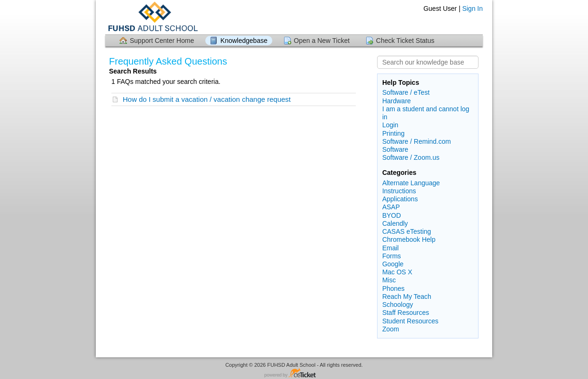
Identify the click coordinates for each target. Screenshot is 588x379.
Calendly (395, 223)
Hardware (397, 101)
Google (393, 264)
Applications (400, 199)
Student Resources (410, 321)
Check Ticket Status (405, 41)
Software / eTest (406, 92)
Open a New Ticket (322, 41)
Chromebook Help (409, 239)
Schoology (398, 305)
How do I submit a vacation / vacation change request (207, 99)
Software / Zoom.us (411, 157)
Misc (389, 280)
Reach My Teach (407, 297)
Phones (393, 288)
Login (390, 125)
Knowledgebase (244, 41)
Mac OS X (397, 272)
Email (391, 248)
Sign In (472, 8)
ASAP (391, 207)
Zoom (391, 329)
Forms (392, 256)
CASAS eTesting (407, 231)
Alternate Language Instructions (411, 187)
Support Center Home (162, 41)
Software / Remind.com (417, 141)
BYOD (392, 215)
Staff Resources (406, 313)
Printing (393, 133)
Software (395, 149)
